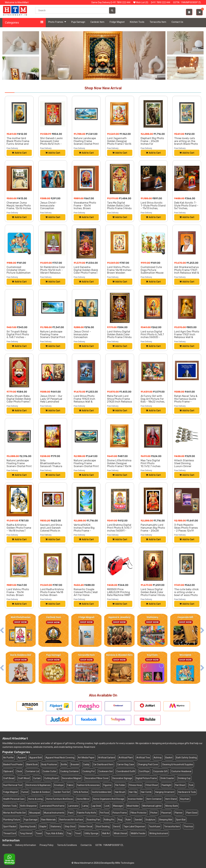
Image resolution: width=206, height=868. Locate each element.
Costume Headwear (181, 771)
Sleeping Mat (166, 820)
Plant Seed (192, 813)
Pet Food (104, 813)
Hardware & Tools (187, 792)
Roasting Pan (93, 820)
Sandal (138, 820)
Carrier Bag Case (126, 764)
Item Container (154, 799)
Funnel (25, 792)
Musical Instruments (54, 813)
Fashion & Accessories (88, 785)
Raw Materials (48, 820)
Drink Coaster (167, 778)
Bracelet (75, 764)
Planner (179, 813)
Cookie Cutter (50, 771)
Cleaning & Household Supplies (178, 764)
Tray (69, 833)
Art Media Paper (86, 758)
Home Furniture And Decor (60, 799)
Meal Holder (133, 806)
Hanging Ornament (165, 792)
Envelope (59, 785)
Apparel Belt (36, 758)
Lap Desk (96, 806)
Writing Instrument (159, 833)
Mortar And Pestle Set (14, 813)
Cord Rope (144, 771)
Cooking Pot (89, 771)
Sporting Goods (28, 826)
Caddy (86, 764)
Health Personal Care (14, 799)
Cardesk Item (97, 22)
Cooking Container (70, 771)
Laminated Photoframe (53, 806)
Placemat (166, 813)
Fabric (70, 785)
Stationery (56, 826)
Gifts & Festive (81, 792)
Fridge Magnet (117, 22)
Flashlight (167, 785)
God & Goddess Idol (101, 792)
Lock (107, 806)
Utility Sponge (91, 833)
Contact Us (177, 22)
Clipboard (8, 771)
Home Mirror (83, 799)
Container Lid (32, 771)
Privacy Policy (47, 845)
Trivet (78, 833)
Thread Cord (10, 833)
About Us (7, 845)
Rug (120, 820)
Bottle (64, 764)
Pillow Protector (139, 813)
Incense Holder (135, 799)
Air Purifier (9, 758)
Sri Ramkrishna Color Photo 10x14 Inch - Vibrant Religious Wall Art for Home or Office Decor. (53, 273)
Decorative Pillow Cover (97, 778)
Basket (169, 758)
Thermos (188, 826)
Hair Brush (120, 792)
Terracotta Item (158, 22)
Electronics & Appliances (38, 785)
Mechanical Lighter (152, 806)
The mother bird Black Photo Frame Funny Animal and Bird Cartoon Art (18, 143)
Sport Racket (10, 826)
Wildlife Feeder (138, 833)
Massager (118, 806)
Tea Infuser (155, 826)
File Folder (120, 785)
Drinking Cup (184, 778)
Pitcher (154, 813)
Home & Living (35, 799)
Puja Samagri (78, 22)
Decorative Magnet (72, 778)
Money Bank (172, 806)
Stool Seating (103, 826)
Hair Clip (133, 792)
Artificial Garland (107, 758)
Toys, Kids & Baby (54, 833)
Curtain (37, 778)
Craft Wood (24, 778)
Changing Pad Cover (148, 764)
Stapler (43, 826)
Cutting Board (51, 778)
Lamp (85, 806)
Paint (71, 813)
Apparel (22, 758)
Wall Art (106, 833)
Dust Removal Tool (13, 785)
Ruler (128, 820)
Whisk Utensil (120, 833)
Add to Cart (19, 153)
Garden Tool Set (62, 792)
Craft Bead (9, 778)
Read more (90, 747)
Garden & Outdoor (41, 792)
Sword (116, 826)
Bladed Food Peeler (13, 764)
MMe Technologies (125, 863)
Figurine (107, 785)
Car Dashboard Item (103, 764)
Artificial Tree (143, 758)
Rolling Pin (109, 820)
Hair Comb (146, 792)
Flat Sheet (180, 785)
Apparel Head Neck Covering (60, 758)
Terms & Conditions (67, 845)
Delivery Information (26, 845)
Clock (19, 771)
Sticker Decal (86, 826)
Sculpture (150, 820)
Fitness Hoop (135, 785)
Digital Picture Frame (146, 778)
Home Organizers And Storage (109, 799)
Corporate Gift (160, 771)
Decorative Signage (122, 778)
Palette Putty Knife (87, 813)
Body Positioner (49, 764)
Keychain (185, 799)
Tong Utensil (26, 833)
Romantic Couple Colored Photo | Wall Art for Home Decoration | (86, 594)
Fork (191, 785)
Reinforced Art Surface (71, 820)
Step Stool (70, 826)
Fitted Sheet (152, 785)
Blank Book (32, 764)
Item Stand (171, 799)
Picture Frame (120, 813)
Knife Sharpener (29, 806)
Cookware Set (106, 771)
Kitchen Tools (137, 22)
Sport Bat (181, 820)
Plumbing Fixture (12, 820)
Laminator (73, 806)
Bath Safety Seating (186, 758)
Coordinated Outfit (126, 771)
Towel (39, 833)
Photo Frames (57, 22)
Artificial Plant (126, 758)
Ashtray (158, 758)
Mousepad (35, 813)
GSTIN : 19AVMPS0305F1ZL (109, 845)
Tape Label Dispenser (134, 826)
